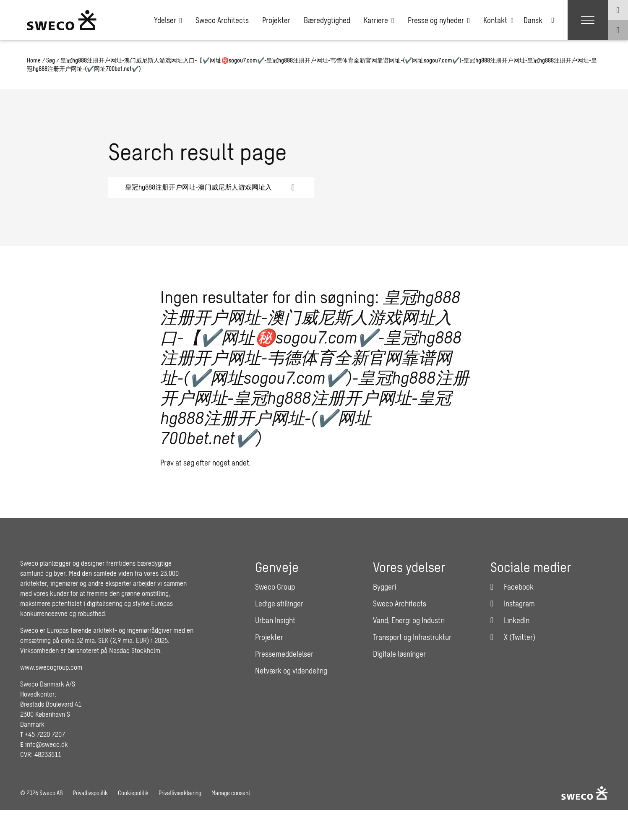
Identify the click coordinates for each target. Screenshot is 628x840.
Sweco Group (275, 587)
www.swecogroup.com (51, 667)
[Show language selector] (618, 10)
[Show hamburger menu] (588, 20)
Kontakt (498, 20)
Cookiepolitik (133, 793)
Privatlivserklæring (180, 793)
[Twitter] (513, 637)
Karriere (379, 20)
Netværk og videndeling (291, 671)
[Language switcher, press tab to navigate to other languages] (539, 20)
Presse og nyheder (439, 20)
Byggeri (384, 587)
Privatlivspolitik (90, 793)
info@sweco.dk (47, 744)
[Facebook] (512, 587)
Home (34, 60)
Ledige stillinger (279, 603)
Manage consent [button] (231, 793)
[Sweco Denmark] (62, 20)
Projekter (276, 20)
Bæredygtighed (327, 20)
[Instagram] (513, 603)
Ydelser (168, 20)
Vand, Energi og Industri (409, 620)
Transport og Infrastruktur (412, 637)
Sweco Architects (222, 20)
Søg (51, 60)
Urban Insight (275, 620)
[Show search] (618, 30)
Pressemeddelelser (284, 654)
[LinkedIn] (510, 620)
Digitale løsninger (399, 654)
